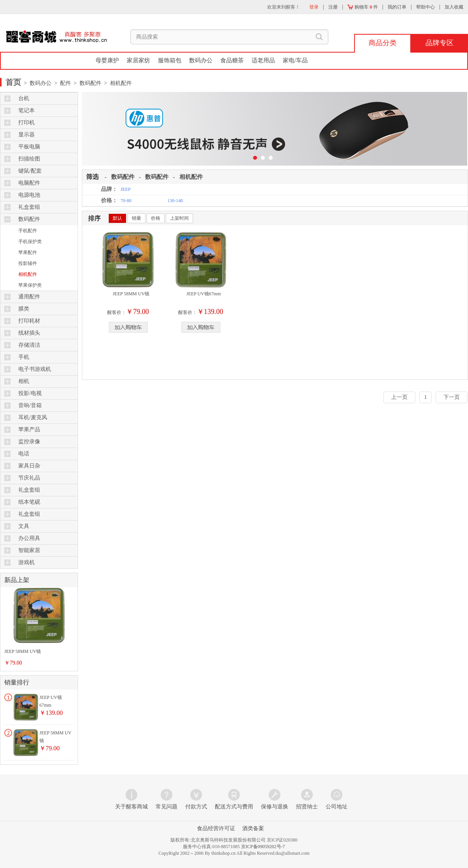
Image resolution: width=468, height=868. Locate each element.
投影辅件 (28, 263)
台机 (24, 98)
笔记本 (27, 110)
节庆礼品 (29, 478)
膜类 (24, 309)
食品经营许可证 (216, 828)
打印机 (27, 123)
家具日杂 (29, 466)
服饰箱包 (170, 60)
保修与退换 (275, 807)
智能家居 (29, 550)
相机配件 (28, 274)
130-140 (175, 201)
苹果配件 (28, 252)
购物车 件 (363, 7)
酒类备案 (253, 828)
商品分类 (383, 43)
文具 (24, 526)
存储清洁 (29, 345)
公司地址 (337, 807)
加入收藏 (454, 7)
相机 (24, 381)
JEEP (126, 189)
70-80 (126, 201)
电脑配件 (29, 183)
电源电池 (29, 195)
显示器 (27, 135)
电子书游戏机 (35, 369)
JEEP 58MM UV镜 (23, 651)
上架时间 (179, 218)
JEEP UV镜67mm (204, 294)
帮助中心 (425, 7)
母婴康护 (107, 60)
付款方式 (196, 807)
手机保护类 (30, 242)
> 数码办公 (37, 83)
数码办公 (201, 60)
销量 (136, 218)
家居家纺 (138, 60)
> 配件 (61, 83)
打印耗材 (29, 321)
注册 (333, 7)
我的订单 (397, 7)
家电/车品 (295, 60)
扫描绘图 (29, 159)
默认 (117, 218)
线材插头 (29, 333)
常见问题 (167, 807)
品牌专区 (440, 43)
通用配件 (29, 297)
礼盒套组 (29, 207)
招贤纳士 (307, 807)
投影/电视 (30, 393)
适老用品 (263, 60)
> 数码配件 (86, 83)
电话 (24, 454)
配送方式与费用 (234, 807)
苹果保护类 (30, 285)
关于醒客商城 (131, 807)
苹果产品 (29, 430)
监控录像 (29, 442)
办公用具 (29, 538)
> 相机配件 (117, 83)
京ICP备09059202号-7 (263, 847)
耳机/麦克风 (33, 417)
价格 (156, 218)
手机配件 (28, 231)
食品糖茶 (232, 60)
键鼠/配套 (30, 171)
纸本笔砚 (29, 502)
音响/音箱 (30, 405)
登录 (314, 7)
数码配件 (29, 219)
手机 (24, 357)
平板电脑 (29, 147)
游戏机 (27, 562)
